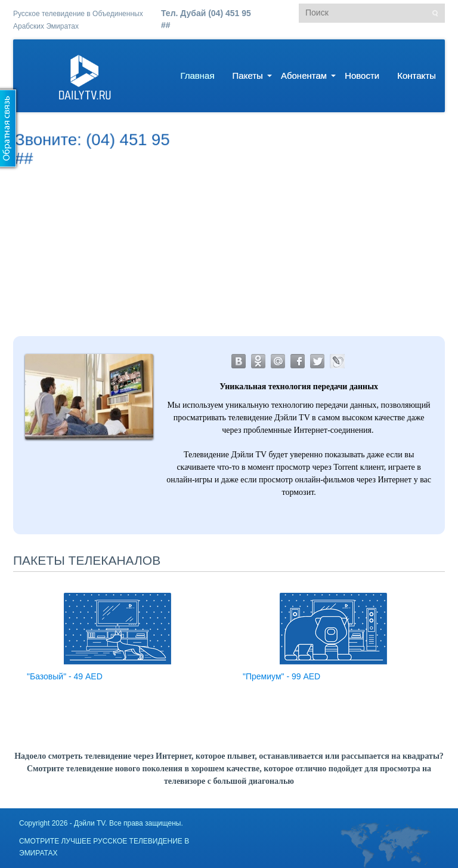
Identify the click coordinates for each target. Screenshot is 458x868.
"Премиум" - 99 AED (281, 676)
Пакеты (248, 76)
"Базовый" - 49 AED (65, 676)
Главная (197, 76)
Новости (362, 76)
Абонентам (304, 76)
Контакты (417, 76)
